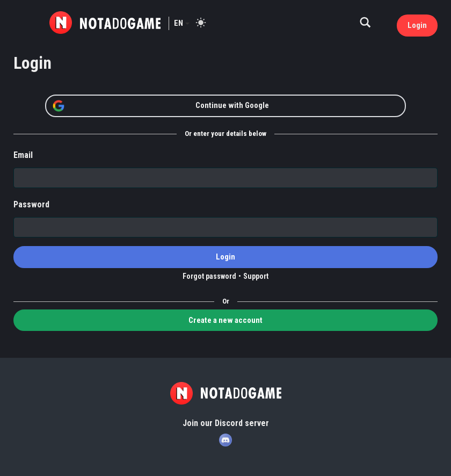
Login (417, 25)
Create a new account (225, 320)
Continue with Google (160, 106)
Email (23, 155)
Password (31, 204)
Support (256, 276)
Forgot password (209, 276)
